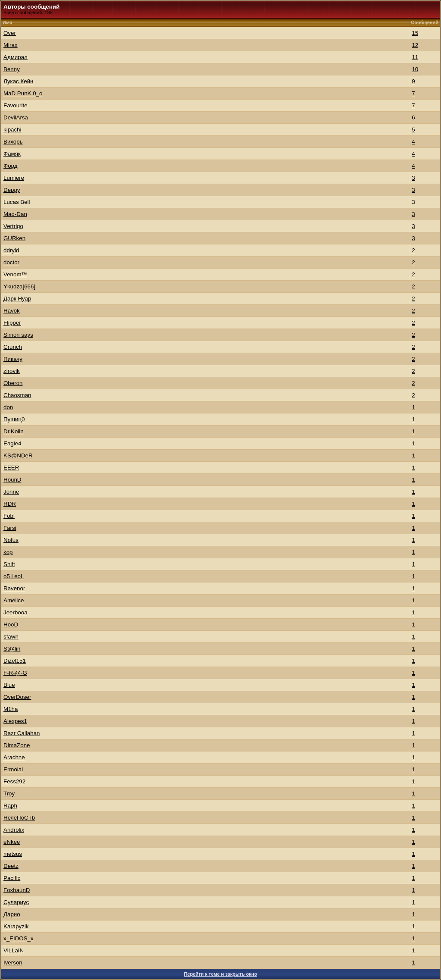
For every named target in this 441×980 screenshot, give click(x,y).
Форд (10, 166)
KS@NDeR (18, 456)
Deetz (11, 866)
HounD (12, 480)
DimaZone (17, 745)
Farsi (10, 528)
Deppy (12, 190)
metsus (13, 854)
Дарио (12, 914)
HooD (11, 625)
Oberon (13, 383)
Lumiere (14, 178)
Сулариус (16, 902)
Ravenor (14, 588)
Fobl (9, 516)
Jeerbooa (16, 612)
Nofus (11, 540)
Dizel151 (15, 661)
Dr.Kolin (14, 431)
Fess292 (14, 781)
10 (415, 69)
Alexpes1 (15, 721)
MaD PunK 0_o (23, 93)
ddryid (11, 250)
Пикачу (13, 359)
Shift (9, 564)
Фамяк (12, 154)
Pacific (12, 878)
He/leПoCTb (19, 818)
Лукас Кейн (18, 81)
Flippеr (12, 323)
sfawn (11, 637)
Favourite (16, 105)
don (8, 407)
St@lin (12, 649)
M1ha (11, 709)
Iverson (13, 963)
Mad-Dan (15, 214)
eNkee (12, 842)
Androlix (14, 830)
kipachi (12, 130)
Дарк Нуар (17, 299)
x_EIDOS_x (19, 938)
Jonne (11, 492)
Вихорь (13, 142)
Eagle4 (12, 443)
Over (10, 33)
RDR (10, 504)
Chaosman (17, 395)
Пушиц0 (14, 419)
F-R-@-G (15, 673)
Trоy (9, 794)
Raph (10, 806)
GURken (14, 238)
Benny (12, 69)
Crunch (13, 347)
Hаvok (12, 311)
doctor (11, 262)
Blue (9, 685)
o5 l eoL (14, 576)
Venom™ (15, 274)
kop (8, 552)
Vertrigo (13, 226)
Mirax (11, 45)
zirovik (12, 371)
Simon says (18, 335)
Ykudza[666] (19, 286)
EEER (11, 468)
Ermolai (13, 769)
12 (415, 45)
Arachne (14, 757)
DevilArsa (16, 117)
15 (415, 33)
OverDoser (17, 697)
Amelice (14, 600)
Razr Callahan (22, 733)
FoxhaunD (17, 890)
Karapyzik (16, 926)
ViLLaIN (14, 950)
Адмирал (16, 57)
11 (415, 57)
